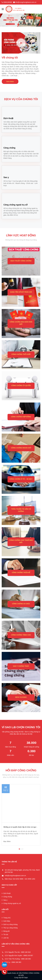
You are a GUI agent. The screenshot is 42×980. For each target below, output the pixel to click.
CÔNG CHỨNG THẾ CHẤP (21, 354)
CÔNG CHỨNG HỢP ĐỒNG (21, 417)
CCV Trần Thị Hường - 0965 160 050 (18, 959)
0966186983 (8, 2)
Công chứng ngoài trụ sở (11, 903)
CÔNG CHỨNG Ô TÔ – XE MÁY (21, 479)
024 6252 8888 (18, 879)
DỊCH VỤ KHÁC (21, 697)
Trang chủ (6, 918)
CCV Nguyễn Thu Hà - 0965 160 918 (18, 952)
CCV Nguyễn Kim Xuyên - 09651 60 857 (19, 956)
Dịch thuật (6, 893)
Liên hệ (5, 938)
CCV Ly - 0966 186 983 (13, 962)
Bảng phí (6, 931)
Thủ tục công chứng (10, 928)
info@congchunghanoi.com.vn (26, 2)
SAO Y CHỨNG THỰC (21, 666)
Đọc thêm (7, 841)
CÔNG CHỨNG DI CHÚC (21, 604)
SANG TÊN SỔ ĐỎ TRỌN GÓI (21, 292)
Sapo (26, 978)
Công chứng (7, 897)
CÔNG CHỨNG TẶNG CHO (21, 635)
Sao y (5, 900)
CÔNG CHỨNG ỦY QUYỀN (21, 385)
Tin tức (5, 934)
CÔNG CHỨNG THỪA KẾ (21, 572)
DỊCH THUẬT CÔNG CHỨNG (21, 261)
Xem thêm (10, 82)
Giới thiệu (6, 921)
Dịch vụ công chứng (10, 924)
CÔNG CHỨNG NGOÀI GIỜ (21, 448)
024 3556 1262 (30, 879)
